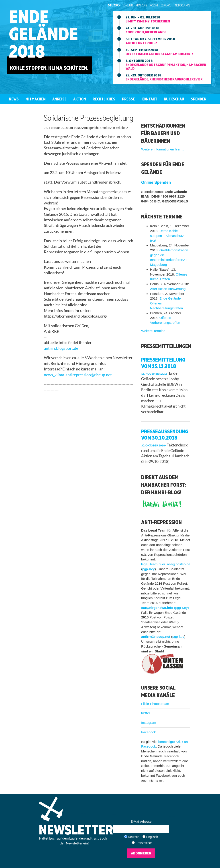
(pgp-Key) (181, 608)
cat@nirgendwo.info (157, 608)
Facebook (149, 732)
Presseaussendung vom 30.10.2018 (165, 435)
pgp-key (178, 637)
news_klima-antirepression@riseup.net (78, 375)
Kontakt (149, 99)
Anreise (59, 99)
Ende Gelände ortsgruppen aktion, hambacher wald (166, 66)
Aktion (80, 99)
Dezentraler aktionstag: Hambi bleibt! (159, 54)
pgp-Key (149, 569)
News (14, 99)
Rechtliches (104, 99)
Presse (128, 99)
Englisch (152, 837)
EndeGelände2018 (43, 34)
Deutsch (114, 5)
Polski (154, 5)
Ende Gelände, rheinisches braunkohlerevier (164, 79)
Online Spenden (156, 182)
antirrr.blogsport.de (61, 348)
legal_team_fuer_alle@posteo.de (166, 564)
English (128, 5)
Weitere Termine (153, 331)
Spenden (199, 99)
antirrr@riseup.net (156, 637)
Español (166, 5)
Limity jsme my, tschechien (148, 21)
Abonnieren (141, 853)
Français (141, 5)
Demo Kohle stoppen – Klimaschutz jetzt (167, 236)
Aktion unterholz (141, 43)
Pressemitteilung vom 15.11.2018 (163, 363)
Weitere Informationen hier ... (163, 149)
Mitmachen (36, 99)
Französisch (144, 843)
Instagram (149, 723)
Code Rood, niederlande (146, 32)
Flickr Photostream (155, 704)
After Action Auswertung (168, 289)
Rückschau (174, 99)
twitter (146, 713)
